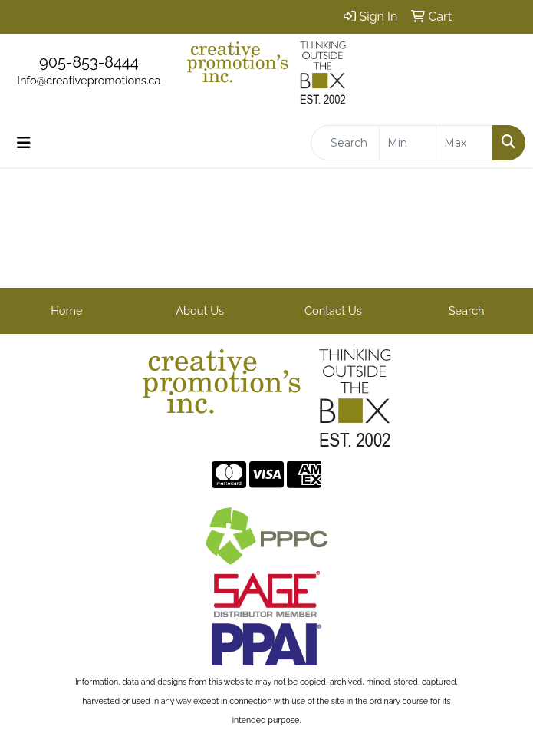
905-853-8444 (89, 62)
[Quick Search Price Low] (408, 143)
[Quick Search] (345, 143)
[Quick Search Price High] (464, 143)
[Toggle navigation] (24, 143)
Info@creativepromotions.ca (89, 80)
